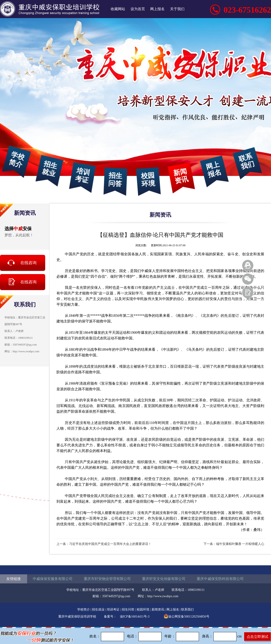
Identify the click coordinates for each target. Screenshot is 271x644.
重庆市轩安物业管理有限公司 (107, 579)
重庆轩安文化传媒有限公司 (164, 579)
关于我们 (177, 9)
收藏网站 (118, 9)
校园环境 (148, 180)
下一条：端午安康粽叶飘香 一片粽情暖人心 (234, 544)
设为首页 (138, 9)
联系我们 (246, 161)
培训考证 (83, 175)
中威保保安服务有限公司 (53, 579)
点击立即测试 (257, 637)
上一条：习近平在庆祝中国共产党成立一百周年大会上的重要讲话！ (104, 544)
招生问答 (115, 179)
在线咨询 (28, 263)
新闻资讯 (181, 176)
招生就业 (50, 169)
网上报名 (157, 9)
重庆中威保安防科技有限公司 (220, 579)
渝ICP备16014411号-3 (135, 617)
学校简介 (17, 160)
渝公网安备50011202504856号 (186, 617)
